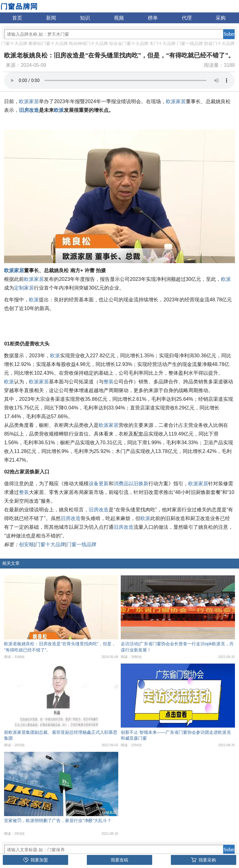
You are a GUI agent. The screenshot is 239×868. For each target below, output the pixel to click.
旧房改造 (29, 110)
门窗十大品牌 (14, 43)
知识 (85, 18)
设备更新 (99, 484)
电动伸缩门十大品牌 (88, 43)
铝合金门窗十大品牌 (129, 43)
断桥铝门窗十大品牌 (48, 43)
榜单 (153, 18)
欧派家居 (29, 101)
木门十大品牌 (162, 43)
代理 (187, 18)
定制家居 (24, 288)
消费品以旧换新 (131, 484)
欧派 (59, 110)
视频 (119, 18)
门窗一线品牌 (190, 43)
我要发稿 (119, 860)
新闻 (51, 18)
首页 (17, 18)
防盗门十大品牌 (219, 43)
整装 (109, 382)
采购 (221, 18)
